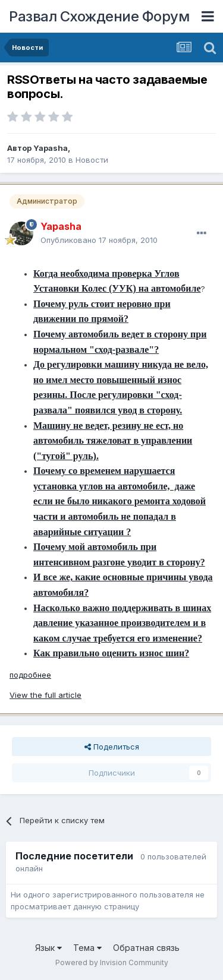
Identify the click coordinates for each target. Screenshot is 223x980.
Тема (87, 948)
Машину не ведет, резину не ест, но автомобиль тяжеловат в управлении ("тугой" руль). (113, 441)
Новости (92, 160)
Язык (48, 948)
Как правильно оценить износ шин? (111, 653)
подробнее (30, 675)
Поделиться (112, 747)
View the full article (45, 695)
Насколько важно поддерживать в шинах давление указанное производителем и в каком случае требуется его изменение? (122, 623)
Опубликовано (99, 240)
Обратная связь (146, 948)
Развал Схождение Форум (99, 16)
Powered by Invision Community (112, 962)
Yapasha (51, 148)
